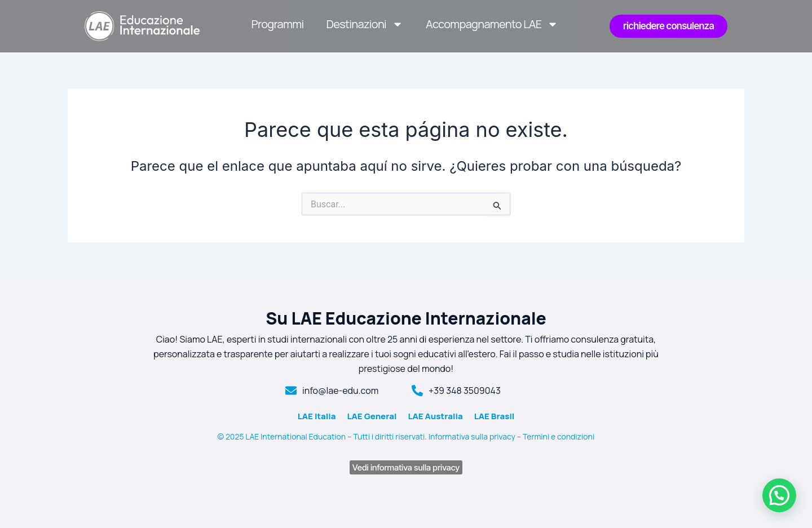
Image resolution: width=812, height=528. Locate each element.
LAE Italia (317, 416)
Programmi (278, 24)
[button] (779, 495)
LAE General (372, 416)
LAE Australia (435, 416)
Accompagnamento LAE (492, 24)
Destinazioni (365, 24)
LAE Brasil (495, 416)
